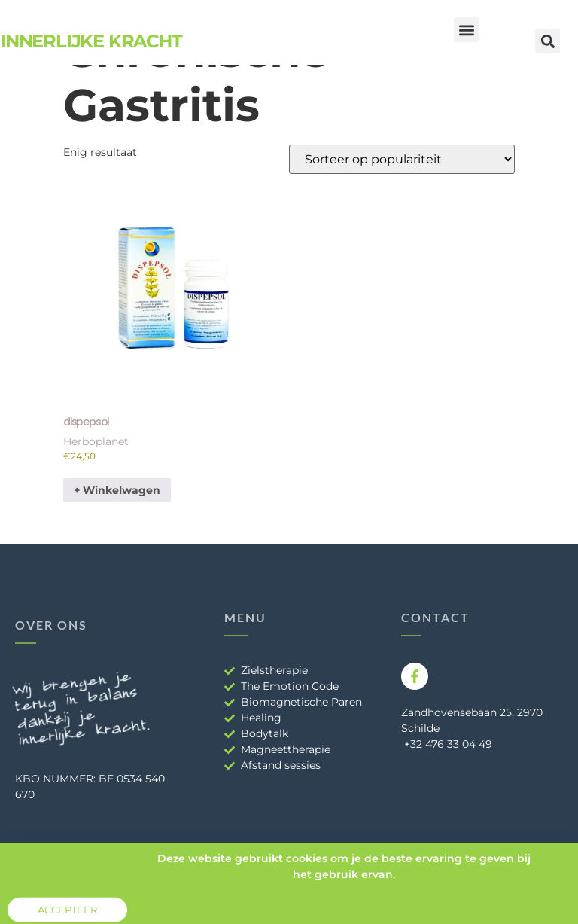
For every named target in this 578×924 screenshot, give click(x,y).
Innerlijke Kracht (91, 41)
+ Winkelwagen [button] (117, 490)
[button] (466, 30)
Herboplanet (96, 441)
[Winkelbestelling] (402, 159)
